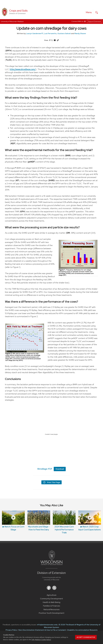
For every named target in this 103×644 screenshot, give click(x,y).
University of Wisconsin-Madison (12, 21)
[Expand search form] (97, 12)
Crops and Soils (18, 11)
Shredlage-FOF (45, 469)
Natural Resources (52, 609)
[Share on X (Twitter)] (52, 41)
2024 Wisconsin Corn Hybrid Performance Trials (64, 530)
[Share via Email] (55, 41)
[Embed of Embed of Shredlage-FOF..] (51, 434)
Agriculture (52, 595)
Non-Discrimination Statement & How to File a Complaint (42, 630)
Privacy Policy (11, 630)
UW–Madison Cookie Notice (41, 640)
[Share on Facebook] (50, 41)
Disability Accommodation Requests (82, 630)
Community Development (51, 599)
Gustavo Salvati (64, 33)
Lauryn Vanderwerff (35, 33)
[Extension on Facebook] (49, 589)
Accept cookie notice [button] (86, 637)
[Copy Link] (58, 41)
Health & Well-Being (51, 602)
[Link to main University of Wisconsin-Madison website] (51, 564)
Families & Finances (52, 606)
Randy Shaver (80, 33)
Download (60, 469)
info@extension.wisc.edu (47, 625)
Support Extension (95, 21)
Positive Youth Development (52, 613)
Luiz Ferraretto (50, 33)
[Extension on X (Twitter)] (54, 589)
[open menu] (89, 12)
